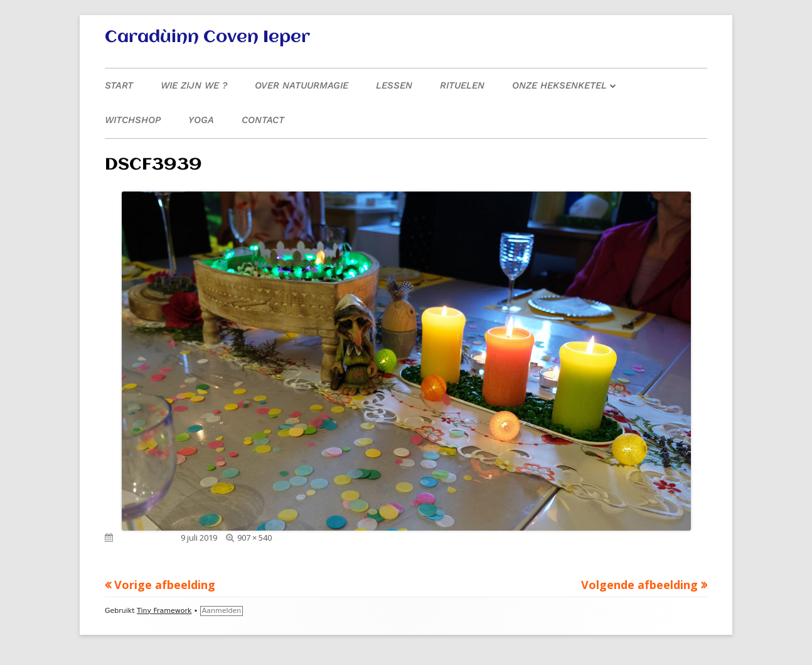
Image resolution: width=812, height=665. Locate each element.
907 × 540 (254, 538)
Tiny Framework (164, 611)
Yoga (201, 120)
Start (119, 85)
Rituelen (462, 85)
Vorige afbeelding (165, 585)
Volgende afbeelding (639, 585)
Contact (263, 120)
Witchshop (133, 120)
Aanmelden (222, 611)
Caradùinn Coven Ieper (207, 38)
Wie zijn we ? (194, 85)
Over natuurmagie (302, 85)
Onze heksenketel (559, 85)
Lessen (394, 85)
